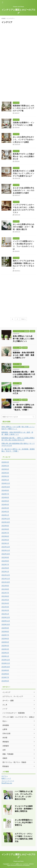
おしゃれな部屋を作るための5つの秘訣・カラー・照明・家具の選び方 (23, 227)
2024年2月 (5, 512)
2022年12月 (6, 547)
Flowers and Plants (18, 861)
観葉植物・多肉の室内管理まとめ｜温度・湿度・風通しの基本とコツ (23, 355)
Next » (23, 319)
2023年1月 (5, 543)
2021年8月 (5, 589)
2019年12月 (6, 660)
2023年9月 (5, 526)
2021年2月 (5, 610)
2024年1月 (5, 515)
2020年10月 (6, 625)
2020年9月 (5, 628)
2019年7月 (5, 677)
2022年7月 (5, 565)
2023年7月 (5, 533)
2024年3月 (5, 508)
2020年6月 (5, 639)
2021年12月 (6, 575)
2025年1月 (5, 480)
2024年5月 (5, 501)
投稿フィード (6, 778)
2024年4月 (5, 505)
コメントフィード (8, 781)
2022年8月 (5, 561)
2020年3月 (5, 649)
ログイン (5, 776)
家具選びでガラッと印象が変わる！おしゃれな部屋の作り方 (23, 157)
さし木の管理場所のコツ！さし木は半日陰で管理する (24, 823)
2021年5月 (5, 600)
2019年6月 (5, 681)
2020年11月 (6, 621)
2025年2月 (5, 476)
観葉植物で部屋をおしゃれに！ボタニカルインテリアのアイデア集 (23, 108)
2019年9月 (5, 670)
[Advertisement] (18, 43)
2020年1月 (5, 656)
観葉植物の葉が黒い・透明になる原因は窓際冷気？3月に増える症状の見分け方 (24, 374)
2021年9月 (5, 586)
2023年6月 (5, 536)
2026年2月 (5, 466)
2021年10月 (6, 582)
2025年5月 (5, 469)
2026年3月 (5, 462)
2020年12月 (6, 617)
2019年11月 (6, 663)
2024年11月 (6, 483)
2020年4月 (5, 646)
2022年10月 (6, 554)
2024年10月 (6, 487)
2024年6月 (5, 498)
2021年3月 (5, 607)
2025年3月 (5, 473)
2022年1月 (5, 572)
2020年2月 (5, 653)
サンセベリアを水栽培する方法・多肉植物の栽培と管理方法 (24, 809)
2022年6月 (5, 568)
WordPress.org (7, 783)
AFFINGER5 (26, 865)
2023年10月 (6, 522)
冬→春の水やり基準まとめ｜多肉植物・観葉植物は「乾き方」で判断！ (23, 407)
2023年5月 (5, 540)
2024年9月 (5, 490)
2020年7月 (5, 635)
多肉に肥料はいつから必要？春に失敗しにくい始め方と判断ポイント (23, 339)
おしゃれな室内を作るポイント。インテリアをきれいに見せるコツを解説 (23, 140)
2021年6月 (5, 596)
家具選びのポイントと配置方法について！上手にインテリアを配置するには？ (23, 173)
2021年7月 (5, 593)
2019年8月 (5, 674)
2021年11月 (6, 579)
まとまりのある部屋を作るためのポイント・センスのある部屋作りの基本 (23, 190)
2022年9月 (5, 557)
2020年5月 (5, 642)
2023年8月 (5, 529)
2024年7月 (5, 494)
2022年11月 (6, 550)
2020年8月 (5, 632)
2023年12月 (6, 519)
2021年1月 (5, 614)
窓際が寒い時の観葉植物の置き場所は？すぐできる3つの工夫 (24, 391)
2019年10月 (6, 667)
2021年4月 (5, 603)
